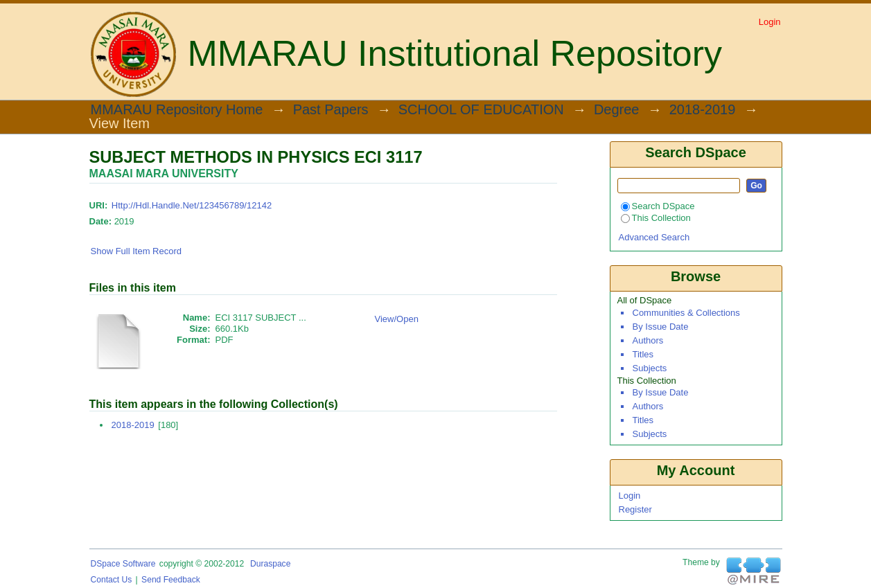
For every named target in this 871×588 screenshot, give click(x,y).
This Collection (656, 218)
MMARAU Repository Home (177, 110)
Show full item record (137, 251)
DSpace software (123, 564)
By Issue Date (661, 327)
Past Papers (331, 110)
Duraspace (270, 564)
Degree (617, 110)
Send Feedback (171, 580)
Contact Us (112, 580)
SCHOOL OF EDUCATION (481, 110)
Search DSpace (658, 206)
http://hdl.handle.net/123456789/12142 (192, 205)
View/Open (397, 319)
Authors (648, 340)
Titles (643, 354)
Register (635, 509)
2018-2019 (703, 110)
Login (770, 22)
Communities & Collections (686, 313)
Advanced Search (654, 237)
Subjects (650, 368)
